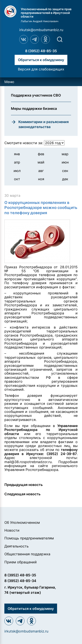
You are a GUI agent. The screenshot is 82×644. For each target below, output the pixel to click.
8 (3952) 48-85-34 (20, 581)
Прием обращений (21, 562)
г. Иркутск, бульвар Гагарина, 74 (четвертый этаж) (30, 590)
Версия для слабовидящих (41, 69)
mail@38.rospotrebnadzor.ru (28, 462)
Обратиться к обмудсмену (41, 60)
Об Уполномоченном (22, 522)
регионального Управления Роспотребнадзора (41, 468)
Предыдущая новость (24, 485)
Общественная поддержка (27, 554)
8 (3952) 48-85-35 (41, 51)
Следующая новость (22, 494)
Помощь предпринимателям (29, 538)
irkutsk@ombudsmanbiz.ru (41, 30)
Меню (9, 82)
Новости (12, 530)
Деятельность (17, 546)
